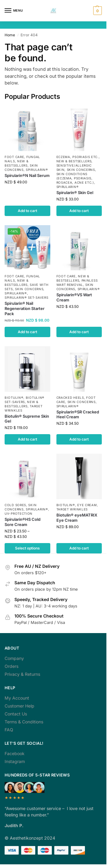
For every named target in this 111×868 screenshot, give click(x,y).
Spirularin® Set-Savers (26, 297)
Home (10, 35)
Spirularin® (37, 170)
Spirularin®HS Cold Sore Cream (23, 522)
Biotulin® (14, 398)
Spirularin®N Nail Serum (27, 175)
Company (14, 658)
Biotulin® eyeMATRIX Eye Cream (77, 518)
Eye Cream (87, 505)
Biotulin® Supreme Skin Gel (27, 419)
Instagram (15, 761)
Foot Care (14, 157)
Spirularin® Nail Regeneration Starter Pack (25, 308)
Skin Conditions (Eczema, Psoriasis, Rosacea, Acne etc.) (75, 178)
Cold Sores (15, 505)
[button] (97, 11)
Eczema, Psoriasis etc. (78, 157)
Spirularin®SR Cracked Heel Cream (78, 414)
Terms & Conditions (24, 722)
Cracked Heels (70, 398)
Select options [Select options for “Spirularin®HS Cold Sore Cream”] (27, 548)
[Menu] (14, 11)
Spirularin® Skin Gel (75, 193)
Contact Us (16, 714)
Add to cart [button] (27, 211)
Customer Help (19, 706)
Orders (11, 666)
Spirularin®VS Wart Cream (74, 297)
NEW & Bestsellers (74, 161)
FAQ (9, 730)
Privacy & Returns (22, 674)
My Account (17, 698)
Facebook (15, 753)
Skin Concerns (81, 170)
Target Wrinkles (72, 509)
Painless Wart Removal (77, 283)
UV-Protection (19, 513)
